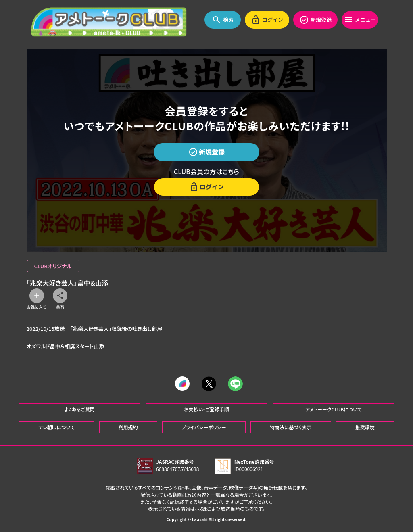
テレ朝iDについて (56, 427)
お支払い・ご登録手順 (206, 409)
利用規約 (128, 427)
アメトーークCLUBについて (334, 409)
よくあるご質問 (79, 409)
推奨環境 (365, 427)
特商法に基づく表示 (291, 427)
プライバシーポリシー (204, 427)
